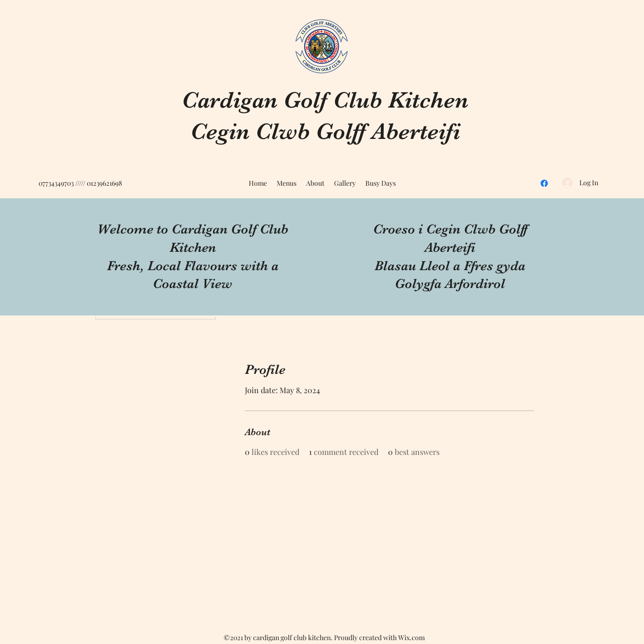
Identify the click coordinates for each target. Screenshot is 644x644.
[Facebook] (544, 183)
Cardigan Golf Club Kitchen (325, 100)
